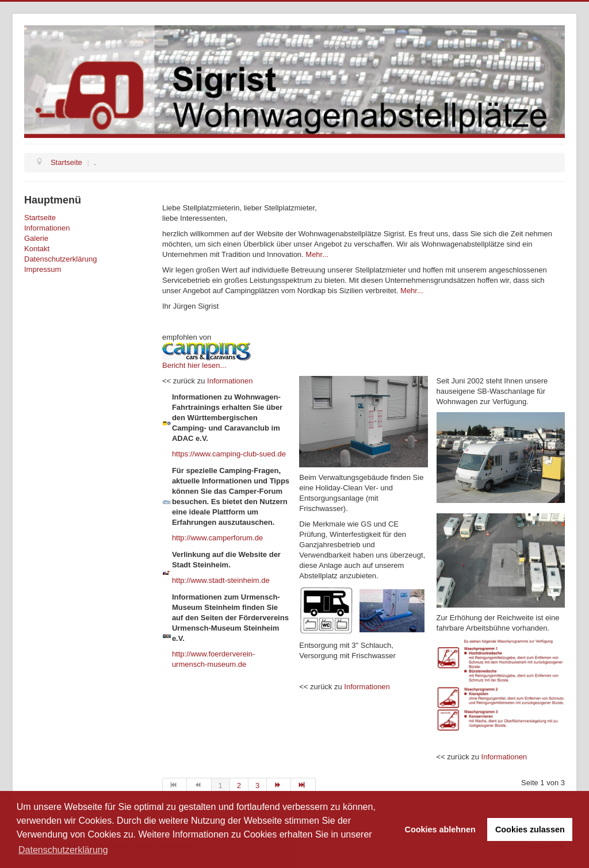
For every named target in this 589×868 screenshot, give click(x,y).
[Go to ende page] (303, 786)
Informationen (47, 228)
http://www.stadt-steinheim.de (221, 580)
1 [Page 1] (221, 786)
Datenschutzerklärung (60, 259)
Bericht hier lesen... (194, 365)
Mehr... (317, 254)
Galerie (36, 238)
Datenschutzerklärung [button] (63, 850)
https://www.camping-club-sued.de (229, 454)
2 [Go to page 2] (239, 786)
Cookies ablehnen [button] (440, 829)
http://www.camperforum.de (217, 538)
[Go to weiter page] (279, 786)
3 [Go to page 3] (257, 786)
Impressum (43, 269)
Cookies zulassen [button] (530, 829)
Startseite (40, 218)
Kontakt (37, 249)
